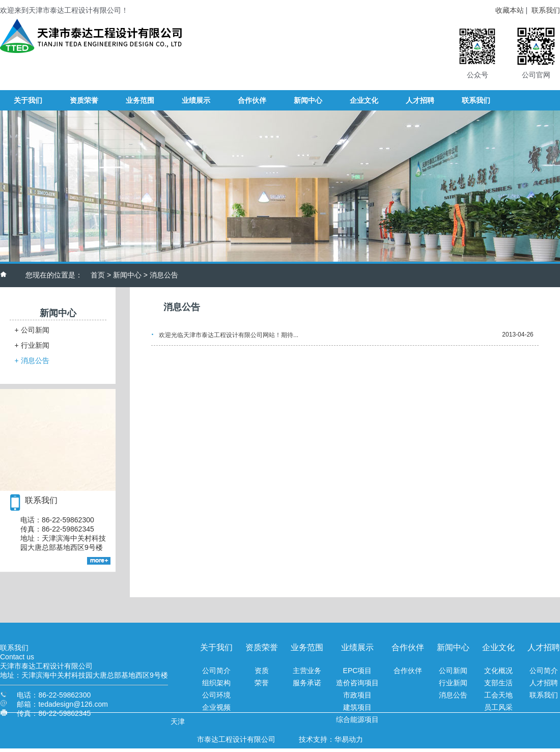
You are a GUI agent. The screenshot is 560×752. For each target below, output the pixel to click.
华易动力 (349, 739)
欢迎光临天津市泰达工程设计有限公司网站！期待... (229, 335)
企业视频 (216, 707)
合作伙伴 (408, 671)
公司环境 (216, 695)
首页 (98, 275)
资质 (262, 671)
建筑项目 (357, 707)
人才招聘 (544, 683)
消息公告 (32, 360)
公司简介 (216, 671)
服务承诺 (307, 683)
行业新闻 (32, 345)
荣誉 (262, 683)
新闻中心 (127, 275)
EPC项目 (358, 671)
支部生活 (498, 683)
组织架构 (216, 683)
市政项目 (357, 695)
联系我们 (546, 10)
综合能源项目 (357, 719)
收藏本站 (510, 10)
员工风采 (498, 707)
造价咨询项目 (357, 683)
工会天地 (498, 695)
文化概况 (498, 671)
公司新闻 (32, 330)
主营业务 (307, 671)
